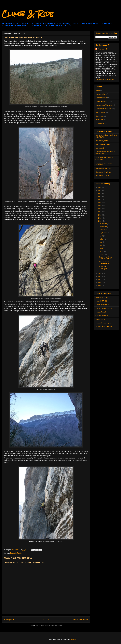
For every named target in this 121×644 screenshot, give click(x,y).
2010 (100, 282)
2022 (100, 197)
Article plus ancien (81, 620)
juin (101, 242)
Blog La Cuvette (101, 312)
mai (101, 245)
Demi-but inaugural (103, 268)
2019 (100, 206)
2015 (100, 218)
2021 (100, 200)
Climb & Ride (28, 14)
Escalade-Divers (101, 98)
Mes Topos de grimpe (103, 144)
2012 (100, 276)
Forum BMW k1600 (102, 297)
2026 (100, 187)
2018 (100, 209)
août (101, 236)
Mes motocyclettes (102, 141)
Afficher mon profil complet (105, 80)
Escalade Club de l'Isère (104, 308)
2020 (100, 203)
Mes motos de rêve (102, 176)
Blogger (74, 640)
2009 (100, 286)
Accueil (46, 620)
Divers (98, 90)
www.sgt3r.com (101, 319)
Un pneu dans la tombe (104, 327)
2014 (100, 221)
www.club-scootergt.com (104, 323)
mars (102, 251)
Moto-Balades (100, 113)
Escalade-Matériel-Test (103, 109)
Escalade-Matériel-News (104, 105)
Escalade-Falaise (16, 553)
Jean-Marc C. (103, 49)
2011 (100, 279)
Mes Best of (100, 148)
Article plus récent (11, 620)
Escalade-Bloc (100, 94)
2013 (100, 273)
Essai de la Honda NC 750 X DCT (106, 258)
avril (101, 248)
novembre (103, 227)
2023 (100, 194)
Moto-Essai (99, 120)
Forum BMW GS (101, 301)
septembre (104, 233)
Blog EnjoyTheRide (102, 305)
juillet (102, 239)
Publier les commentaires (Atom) (51, 626)
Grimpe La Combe (102, 316)
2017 (100, 212)
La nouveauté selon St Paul (105, 263)
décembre (103, 224)
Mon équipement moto (103, 168)
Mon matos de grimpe (103, 172)
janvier (102, 254)
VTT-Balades (100, 123)
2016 (100, 215)
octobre (103, 230)
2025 (100, 190)
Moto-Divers (100, 116)
